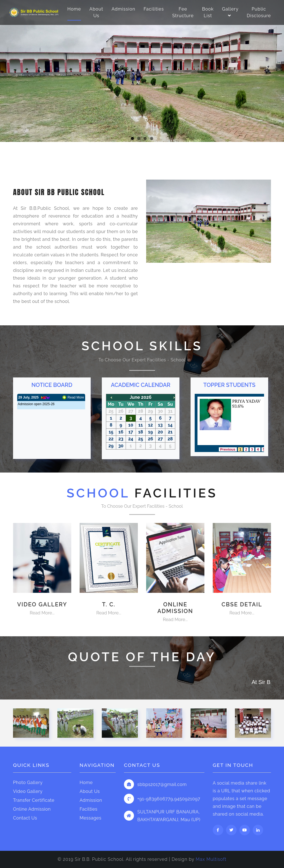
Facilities (154, 9)
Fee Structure (183, 12)
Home (74, 9)
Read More (76, 397)
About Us (96, 12)
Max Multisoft (211, 859)
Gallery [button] (230, 12)
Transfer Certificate (34, 800)
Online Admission (32, 809)
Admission (123, 9)
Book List (208, 12)
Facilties (88, 809)
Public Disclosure (259, 12)
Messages (90, 818)
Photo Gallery (28, 783)
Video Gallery (28, 791)
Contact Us (25, 818)
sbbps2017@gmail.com (162, 784)
